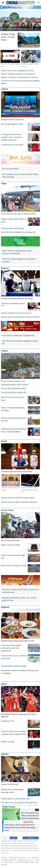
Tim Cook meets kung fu (10, 169)
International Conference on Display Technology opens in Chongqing (20, 672)
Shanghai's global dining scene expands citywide (18, 641)
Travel (4, 510)
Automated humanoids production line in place (17, 299)
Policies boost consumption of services (20, 71)
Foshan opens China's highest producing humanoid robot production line (11, 648)
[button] (3, 21)
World (4, 441)
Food (11, 510)
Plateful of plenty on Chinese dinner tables (16, 799)
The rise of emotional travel (10, 540)
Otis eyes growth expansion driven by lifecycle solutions (20, 317)
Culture (5, 351)
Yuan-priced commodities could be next (13, 304)
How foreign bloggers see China (12, 124)
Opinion (4, 74)
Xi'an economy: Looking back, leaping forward (18, 335)
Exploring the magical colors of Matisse (15, 385)
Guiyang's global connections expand (14, 666)
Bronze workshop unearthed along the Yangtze (13, 409)
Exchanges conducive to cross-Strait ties (22, 74)
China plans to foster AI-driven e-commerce (23, 77)
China (4, 184)
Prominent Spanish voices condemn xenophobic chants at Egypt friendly (13, 733)
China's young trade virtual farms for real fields (14, 419)
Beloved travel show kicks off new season (13, 399)
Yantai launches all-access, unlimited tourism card (14, 657)
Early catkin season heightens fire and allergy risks (18, 232)
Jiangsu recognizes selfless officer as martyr (14, 220)
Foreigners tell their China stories (12, 119)
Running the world (7, 721)
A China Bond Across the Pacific (12, 145)
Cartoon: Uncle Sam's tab (10, 784)
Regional (5, 607)
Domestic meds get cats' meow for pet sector (16, 313)
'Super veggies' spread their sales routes (14, 29)
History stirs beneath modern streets (13, 381)
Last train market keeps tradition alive (14, 392)
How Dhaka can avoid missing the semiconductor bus (19, 803)
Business (4, 77)
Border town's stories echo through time (13, 557)
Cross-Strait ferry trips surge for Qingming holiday (18, 214)
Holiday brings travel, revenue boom (8, 37)
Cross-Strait (5, 81)
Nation (3, 71)
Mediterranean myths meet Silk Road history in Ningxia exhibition (14, 430)
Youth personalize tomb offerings (12, 228)
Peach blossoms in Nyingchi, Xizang (14, 566)
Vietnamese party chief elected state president (17, 472)
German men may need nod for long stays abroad (18, 498)
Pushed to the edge (7, 742)
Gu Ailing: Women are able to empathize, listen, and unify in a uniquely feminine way (12, 137)
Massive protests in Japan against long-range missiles (12, 791)
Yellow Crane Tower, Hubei (11, 545)
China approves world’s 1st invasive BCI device (19, 825)
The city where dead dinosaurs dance (14, 388)
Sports (4, 684)
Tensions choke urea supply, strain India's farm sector (19, 502)
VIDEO (5, 89)
